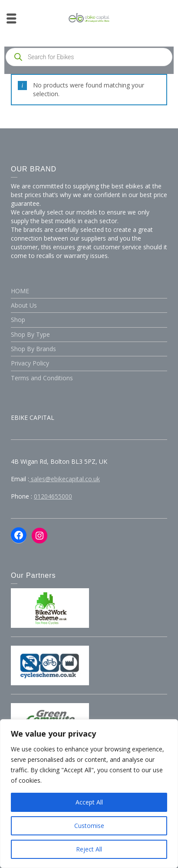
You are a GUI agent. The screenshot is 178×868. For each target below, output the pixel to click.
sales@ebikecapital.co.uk (64, 479)
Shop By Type (30, 334)
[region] (89, 794)
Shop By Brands (33, 349)
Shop (18, 320)
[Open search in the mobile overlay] (89, 57)
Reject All (89, 849)
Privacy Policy (30, 363)
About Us (24, 305)
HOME (20, 291)
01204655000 (53, 496)
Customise (89, 826)
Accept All (89, 802)
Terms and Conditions (42, 378)
